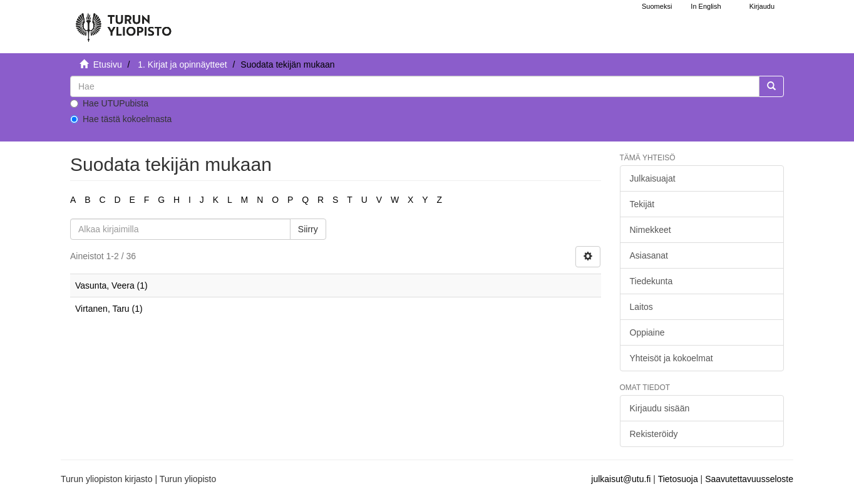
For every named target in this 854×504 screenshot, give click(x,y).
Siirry (308, 229)
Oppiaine (647, 332)
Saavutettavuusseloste (749, 479)
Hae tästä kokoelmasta (121, 119)
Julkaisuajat (653, 178)
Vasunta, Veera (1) (111, 285)
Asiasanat (649, 255)
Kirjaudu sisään (660, 408)
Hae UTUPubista (109, 103)
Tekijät (642, 204)
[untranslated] (415, 86)
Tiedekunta (651, 281)
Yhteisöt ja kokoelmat (671, 358)
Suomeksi (657, 6)
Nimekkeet (651, 230)
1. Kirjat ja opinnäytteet (182, 64)
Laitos (641, 307)
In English (706, 6)
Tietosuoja (678, 479)
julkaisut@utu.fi (621, 479)
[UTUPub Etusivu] (123, 22)
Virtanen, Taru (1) (109, 309)
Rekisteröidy (654, 434)
